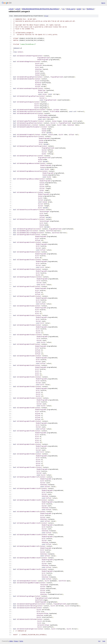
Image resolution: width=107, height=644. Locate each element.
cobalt (11, 9)
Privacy (16, 641)
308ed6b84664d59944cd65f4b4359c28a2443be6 (40, 9)
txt (99, 641)
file (46, 16)
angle (79, 9)
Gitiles (11, 641)
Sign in (103, 3)
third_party (71, 9)
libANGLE (90, 9)
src (63, 9)
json (104, 641)
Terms (21, 641)
